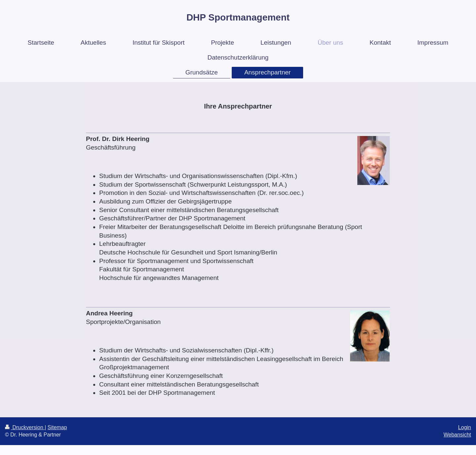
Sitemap (57, 427)
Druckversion (25, 427)
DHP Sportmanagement (238, 17)
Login (465, 427)
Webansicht (457, 435)
